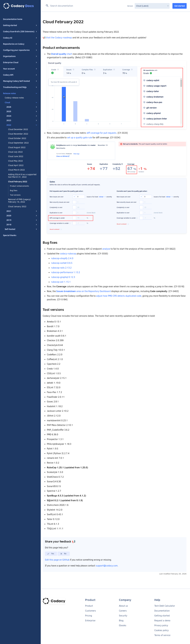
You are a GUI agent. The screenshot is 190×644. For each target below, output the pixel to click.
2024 (22, 116)
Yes (50, 554)
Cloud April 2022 (16, 165)
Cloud (21, 102)
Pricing (89, 616)
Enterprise (90, 621)
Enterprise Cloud (20, 62)
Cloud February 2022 (18, 182)
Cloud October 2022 (17, 138)
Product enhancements (19, 186)
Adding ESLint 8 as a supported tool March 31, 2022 (22, 176)
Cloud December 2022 (18, 129)
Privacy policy (161, 625)
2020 (22, 216)
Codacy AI (20, 38)
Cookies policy (161, 630)
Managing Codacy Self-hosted (20, 81)
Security (123, 616)
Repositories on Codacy (20, 44)
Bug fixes (14, 190)
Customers (91, 611)
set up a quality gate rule (80, 138)
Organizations (20, 56)
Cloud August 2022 (17, 148)
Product (89, 606)
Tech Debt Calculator (165, 606)
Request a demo (162, 621)
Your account (20, 69)
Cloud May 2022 (15, 161)
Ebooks (123, 625)
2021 (22, 211)
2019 (22, 220)
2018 (22, 225)
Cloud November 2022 (18, 134)
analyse (106, 249)
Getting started (20, 25)
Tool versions (15, 195)
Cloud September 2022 (18, 143)
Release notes (20, 93)
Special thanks (10, 235)
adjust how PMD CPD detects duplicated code (119, 296)
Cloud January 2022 (17, 207)
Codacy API (20, 75)
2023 (22, 120)
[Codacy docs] (20, 6)
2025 (22, 111)
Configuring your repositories (20, 50)
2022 (22, 125)
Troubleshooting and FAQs (20, 87)
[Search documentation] (86, 6)
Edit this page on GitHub (57, 560)
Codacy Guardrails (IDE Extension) (20, 32)
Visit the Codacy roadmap (59, 38)
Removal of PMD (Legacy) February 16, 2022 (19, 201)
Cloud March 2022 (16, 170)
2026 (22, 107)
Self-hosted (21, 229)
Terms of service (162, 635)
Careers (123, 611)
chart (62, 54)
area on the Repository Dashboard (83, 291)
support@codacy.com (107, 566)
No (63, 554)
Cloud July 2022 (15, 152)
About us (123, 606)
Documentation (162, 611)
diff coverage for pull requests (102, 133)
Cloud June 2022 (16, 157)
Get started (180, 6)
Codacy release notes (14, 98)
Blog (121, 621)
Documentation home (13, 19)
